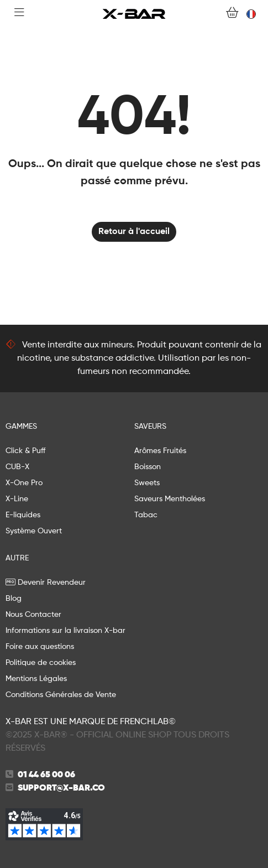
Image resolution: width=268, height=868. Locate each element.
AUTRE (17, 558)
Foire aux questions (40, 647)
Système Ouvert (34, 531)
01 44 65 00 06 (46, 775)
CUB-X (17, 467)
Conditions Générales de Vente (61, 695)
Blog (14, 599)
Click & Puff (25, 451)
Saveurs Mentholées (170, 499)
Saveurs (150, 427)
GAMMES (21, 427)
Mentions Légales (36, 679)
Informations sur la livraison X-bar (65, 631)
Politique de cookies (41, 663)
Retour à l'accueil (134, 232)
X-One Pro (24, 483)
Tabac (146, 515)
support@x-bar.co (61, 788)
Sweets (147, 483)
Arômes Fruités (160, 451)
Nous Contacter (33, 615)
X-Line (17, 499)
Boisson (148, 467)
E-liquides (23, 515)
